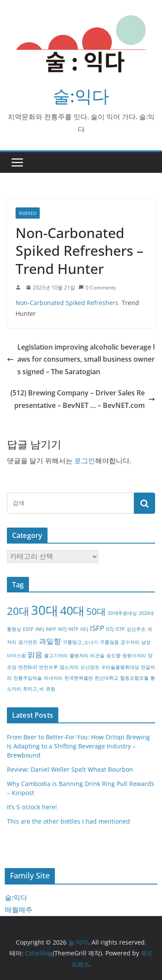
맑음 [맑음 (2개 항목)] (35, 654)
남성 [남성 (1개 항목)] (146, 642)
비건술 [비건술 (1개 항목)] (97, 655)
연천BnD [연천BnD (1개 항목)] (28, 667)
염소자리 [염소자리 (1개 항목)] (69, 667)
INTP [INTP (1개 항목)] (73, 629)
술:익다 (81, 96)
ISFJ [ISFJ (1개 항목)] (84, 629)
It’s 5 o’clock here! (32, 807)
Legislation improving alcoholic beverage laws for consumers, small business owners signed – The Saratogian (81, 360)
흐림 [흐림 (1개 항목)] (51, 689)
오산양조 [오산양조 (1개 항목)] (90, 667)
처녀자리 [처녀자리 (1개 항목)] (53, 678)
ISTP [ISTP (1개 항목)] (120, 629)
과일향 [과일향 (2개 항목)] (50, 641)
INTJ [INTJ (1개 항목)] (62, 629)
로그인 (85, 461)
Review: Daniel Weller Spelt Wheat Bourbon (70, 769)
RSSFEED (28, 213)
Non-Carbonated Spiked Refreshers (67, 303)
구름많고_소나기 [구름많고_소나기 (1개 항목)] (80, 642)
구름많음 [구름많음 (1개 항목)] (109, 642)
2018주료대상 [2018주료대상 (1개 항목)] (122, 613)
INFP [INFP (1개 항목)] (51, 629)
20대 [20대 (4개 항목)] (18, 611)
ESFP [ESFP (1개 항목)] (28, 629)
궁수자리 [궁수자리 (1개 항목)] (130, 642)
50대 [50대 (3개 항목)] (96, 611)
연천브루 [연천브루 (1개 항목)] (48, 667)
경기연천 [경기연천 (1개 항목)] (28, 642)
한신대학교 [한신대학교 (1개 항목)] (106, 678)
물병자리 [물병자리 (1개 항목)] (79, 655)
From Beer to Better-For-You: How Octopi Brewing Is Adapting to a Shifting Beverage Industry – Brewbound (78, 746)
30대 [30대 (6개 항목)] (45, 610)
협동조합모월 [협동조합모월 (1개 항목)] (134, 678)
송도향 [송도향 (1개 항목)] (113, 655)
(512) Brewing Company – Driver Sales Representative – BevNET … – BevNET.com (83, 399)
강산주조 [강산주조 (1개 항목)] (136, 629)
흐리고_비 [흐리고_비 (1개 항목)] (33, 689)
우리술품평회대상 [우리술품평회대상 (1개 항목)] (120, 667)
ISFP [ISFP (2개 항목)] (97, 628)
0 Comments (97, 288)
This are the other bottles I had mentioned (68, 821)
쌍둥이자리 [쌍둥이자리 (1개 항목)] (134, 655)
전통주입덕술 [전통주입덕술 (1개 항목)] (28, 678)
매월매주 (19, 910)
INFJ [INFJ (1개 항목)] (40, 629)
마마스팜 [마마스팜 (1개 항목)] (16, 655)
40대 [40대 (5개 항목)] (72, 610)
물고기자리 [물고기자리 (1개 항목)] (56, 655)
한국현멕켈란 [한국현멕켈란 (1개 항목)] (79, 678)
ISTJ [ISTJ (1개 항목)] (110, 629)
